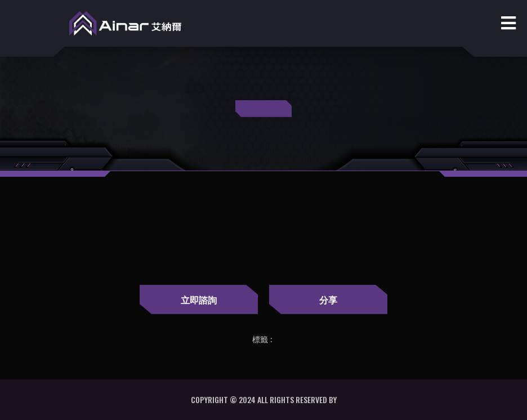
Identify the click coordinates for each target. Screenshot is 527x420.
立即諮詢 (199, 300)
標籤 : (262, 339)
